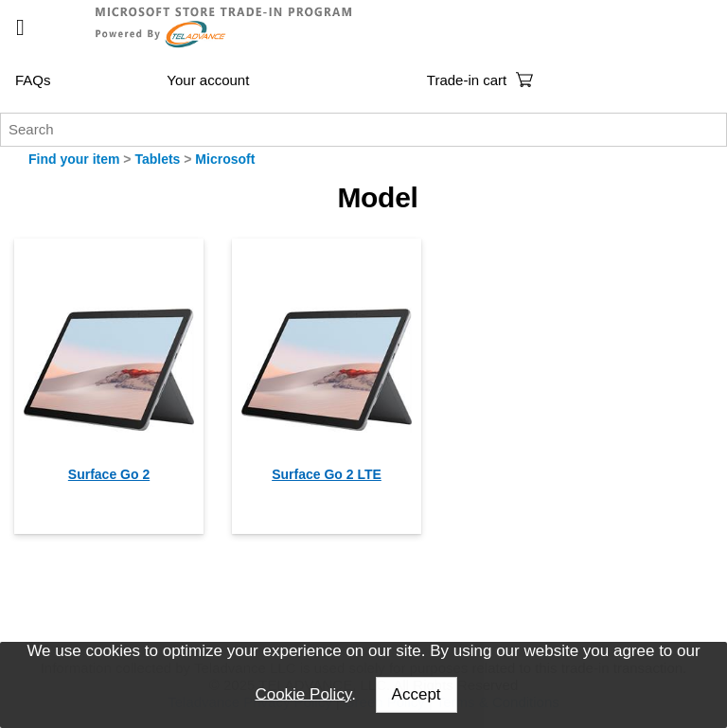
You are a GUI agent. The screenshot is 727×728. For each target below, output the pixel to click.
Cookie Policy (303, 693)
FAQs (33, 80)
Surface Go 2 (109, 474)
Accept (417, 694)
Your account (208, 80)
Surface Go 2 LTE (327, 474)
